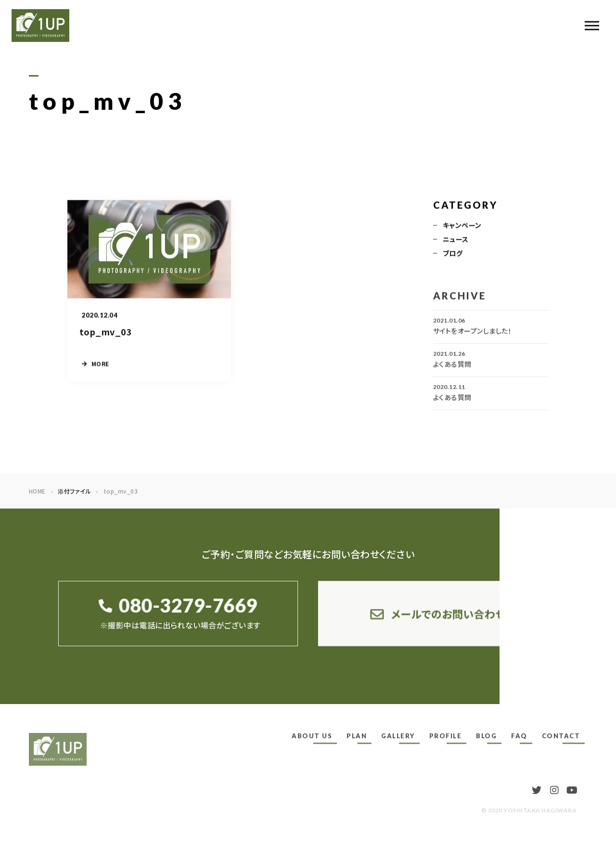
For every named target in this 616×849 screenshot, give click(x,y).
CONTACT (561, 736)
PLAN (357, 736)
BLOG (486, 736)
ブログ (453, 254)
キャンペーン (462, 226)
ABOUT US (312, 736)
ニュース (456, 240)
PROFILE (446, 736)
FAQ (519, 736)
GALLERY (398, 736)
